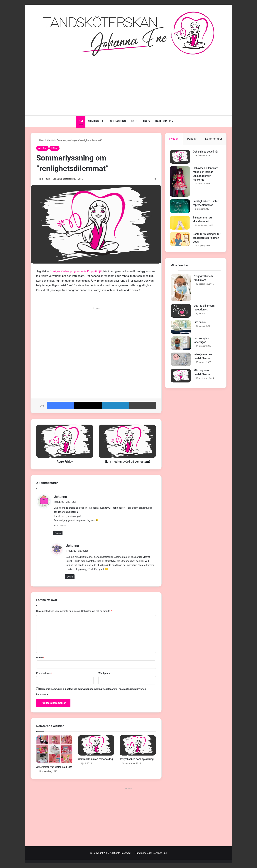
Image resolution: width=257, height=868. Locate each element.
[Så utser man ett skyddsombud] (181, 224)
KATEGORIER (163, 121)
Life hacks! (200, 324)
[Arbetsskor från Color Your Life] (54, 749)
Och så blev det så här (207, 153)
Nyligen (174, 139)
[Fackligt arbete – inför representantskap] (181, 207)
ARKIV (146, 121)
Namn (40, 658)
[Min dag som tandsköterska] (181, 377)
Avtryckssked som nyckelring (137, 759)
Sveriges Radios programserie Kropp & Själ (76, 271)
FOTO (134, 121)
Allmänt (51, 140)
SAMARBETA (96, 121)
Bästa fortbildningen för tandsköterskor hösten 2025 (206, 239)
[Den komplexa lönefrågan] (181, 345)
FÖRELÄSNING (117, 121)
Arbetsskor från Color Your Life (54, 767)
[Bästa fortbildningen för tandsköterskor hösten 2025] (181, 240)
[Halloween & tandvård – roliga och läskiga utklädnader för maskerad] (181, 182)
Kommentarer (214, 139)
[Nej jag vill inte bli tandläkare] (181, 289)
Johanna (72, 546)
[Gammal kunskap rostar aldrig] (96, 745)
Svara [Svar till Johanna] (58, 533)
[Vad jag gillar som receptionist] (181, 312)
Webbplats (104, 673)
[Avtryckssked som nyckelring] (138, 745)
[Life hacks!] (181, 329)
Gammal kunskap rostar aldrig (95, 759)
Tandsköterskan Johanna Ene (151, 853)
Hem (40, 140)
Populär (192, 139)
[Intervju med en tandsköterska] (181, 361)
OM (81, 121)
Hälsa (54, 148)
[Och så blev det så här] (181, 158)
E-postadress (44, 673)
